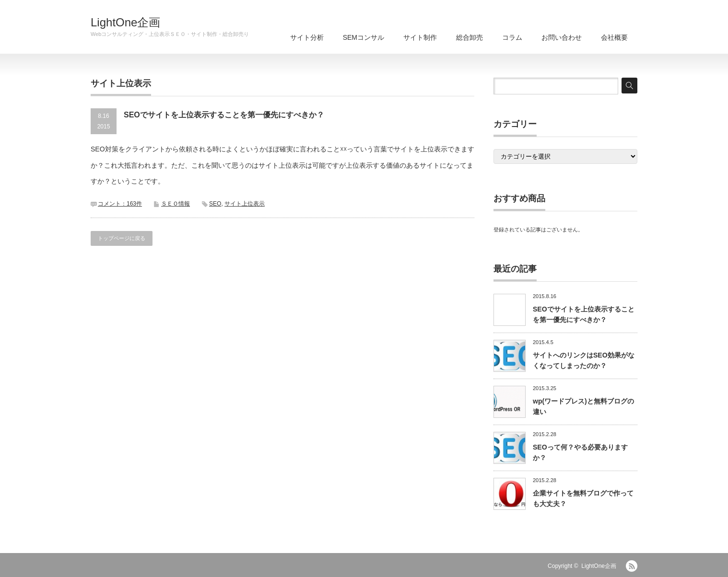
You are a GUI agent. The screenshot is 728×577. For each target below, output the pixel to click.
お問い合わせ (562, 37)
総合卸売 (470, 37)
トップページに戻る (122, 238)
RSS (632, 566)
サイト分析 (307, 37)
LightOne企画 (125, 23)
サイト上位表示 (245, 204)
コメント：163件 (120, 204)
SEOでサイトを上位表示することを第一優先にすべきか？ (224, 115)
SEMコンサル (364, 37)
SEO (215, 204)
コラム (512, 37)
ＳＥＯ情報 (176, 204)
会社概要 (614, 37)
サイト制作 (420, 37)
